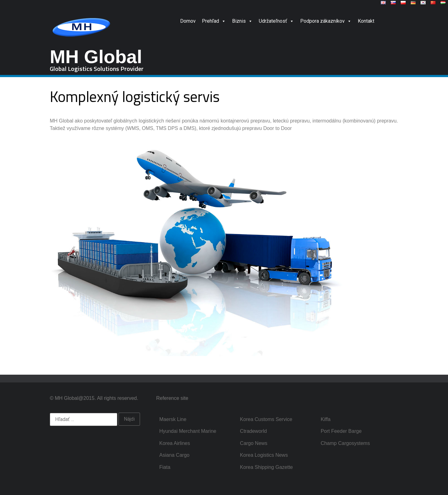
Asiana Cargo (174, 455)
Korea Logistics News (264, 455)
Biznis (242, 21)
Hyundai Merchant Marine (188, 431)
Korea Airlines (175, 443)
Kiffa (326, 419)
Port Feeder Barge (341, 431)
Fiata (165, 467)
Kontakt (366, 21)
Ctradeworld (253, 431)
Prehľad (214, 21)
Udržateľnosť (276, 21)
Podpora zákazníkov (326, 21)
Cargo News (254, 443)
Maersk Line (173, 419)
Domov (188, 21)
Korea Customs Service (266, 419)
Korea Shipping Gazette (266, 467)
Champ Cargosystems (345, 443)
